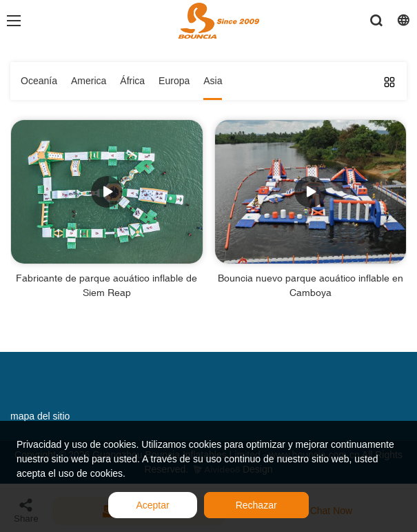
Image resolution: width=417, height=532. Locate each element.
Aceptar (152, 505)
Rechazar (256, 505)
